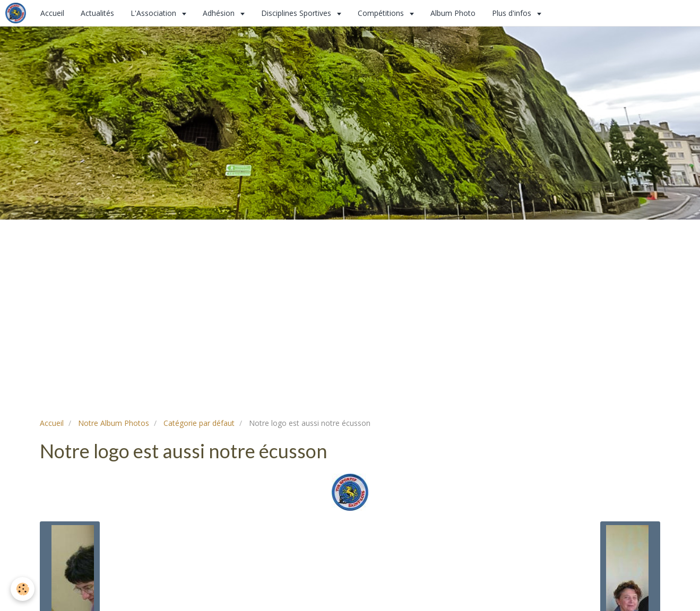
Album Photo (453, 13)
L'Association (154, 13)
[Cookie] (23, 589)
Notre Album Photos (114, 423)
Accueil (52, 13)
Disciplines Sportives (297, 13)
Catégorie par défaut (199, 423)
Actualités (97, 13)
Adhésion (220, 13)
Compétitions (382, 13)
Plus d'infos (513, 13)
